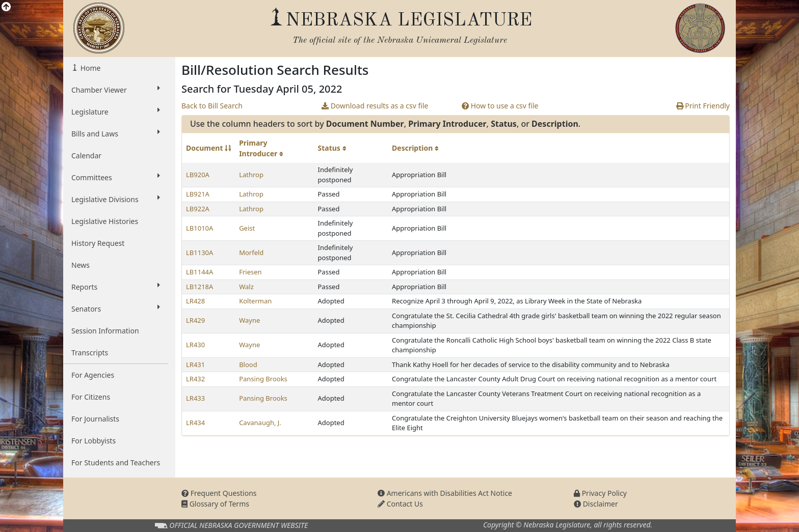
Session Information (105, 331)
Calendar (86, 156)
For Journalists (95, 419)
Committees (116, 177)
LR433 (195, 398)
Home (89, 68)
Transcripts (90, 353)
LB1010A (199, 228)
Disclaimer (596, 504)
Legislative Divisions (116, 199)
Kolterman (255, 301)
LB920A (198, 175)
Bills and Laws (116, 133)
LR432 (195, 379)
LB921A (198, 194)
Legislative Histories (105, 221)
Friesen (250, 272)
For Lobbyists (94, 441)
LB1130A (199, 253)
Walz (246, 287)
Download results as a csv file (375, 106)
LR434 (195, 423)
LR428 (195, 301)
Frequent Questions (219, 493)
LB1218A (199, 287)
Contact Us (400, 504)
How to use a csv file (500, 106)
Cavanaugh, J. (260, 423)
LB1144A (199, 272)
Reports (116, 287)
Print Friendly (703, 106)
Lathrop (251, 175)
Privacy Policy (600, 493)
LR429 (195, 320)
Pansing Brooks (263, 379)
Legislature (116, 111)
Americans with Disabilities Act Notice (445, 493)
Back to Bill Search (212, 106)
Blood (248, 365)
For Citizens (91, 397)
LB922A (198, 209)
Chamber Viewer (116, 90)
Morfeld (251, 253)
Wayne (249, 320)
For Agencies (93, 375)
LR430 (195, 345)
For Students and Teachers (116, 463)
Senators (116, 309)
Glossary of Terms (215, 504)
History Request (98, 243)
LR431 (195, 365)
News (81, 265)
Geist (247, 228)
